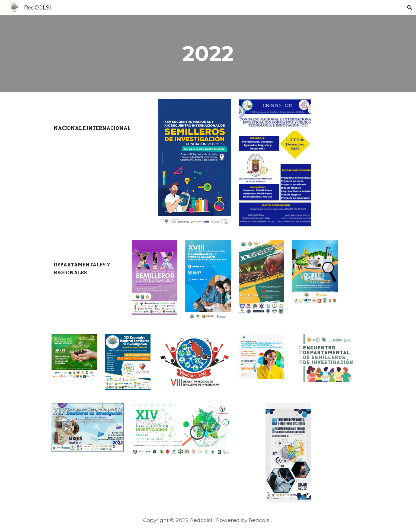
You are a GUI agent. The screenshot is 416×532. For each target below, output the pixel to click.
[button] (409, 8)
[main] (208, 54)
